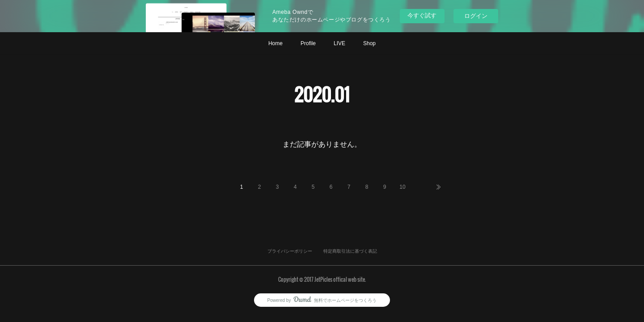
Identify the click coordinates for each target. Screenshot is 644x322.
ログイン (476, 16)
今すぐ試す (422, 15)
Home (275, 43)
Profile (308, 43)
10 (402, 187)
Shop (369, 43)
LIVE (339, 43)
